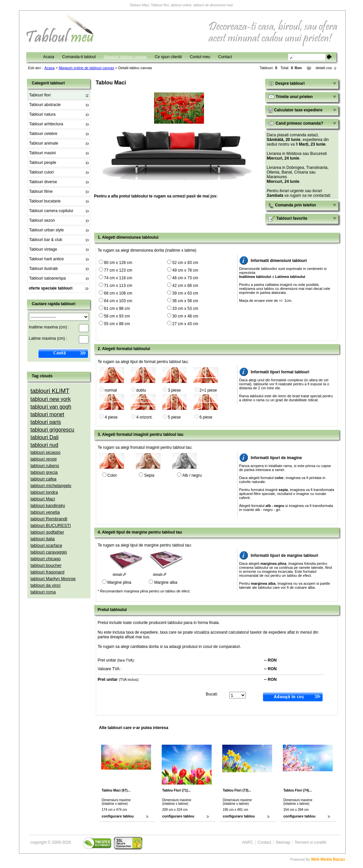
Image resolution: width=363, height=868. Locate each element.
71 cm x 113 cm (118, 286)
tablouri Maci (43, 499)
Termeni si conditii (310, 842)
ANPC (248, 842)
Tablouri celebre (43, 134)
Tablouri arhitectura (46, 124)
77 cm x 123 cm (118, 270)
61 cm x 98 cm (117, 309)
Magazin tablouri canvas (125, 57)
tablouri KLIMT (50, 391)
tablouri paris (46, 422)
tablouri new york (51, 399)
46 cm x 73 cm (185, 278)
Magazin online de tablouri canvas (87, 68)
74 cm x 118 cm (118, 278)
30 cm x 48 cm (185, 316)
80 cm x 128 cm (118, 263)
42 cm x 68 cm (185, 286)
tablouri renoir (44, 459)
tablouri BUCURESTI (51, 525)
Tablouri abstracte (45, 105)
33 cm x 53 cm (185, 309)
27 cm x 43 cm (185, 324)
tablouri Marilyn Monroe (53, 579)
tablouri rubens (45, 466)
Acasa (49, 57)
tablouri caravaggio (49, 552)
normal (111, 390)
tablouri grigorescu (53, 430)
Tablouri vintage (43, 249)
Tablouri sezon (42, 220)
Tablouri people (43, 163)
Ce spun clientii (168, 57)
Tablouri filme (41, 191)
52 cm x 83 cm (185, 263)
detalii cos (324, 68)
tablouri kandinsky (48, 505)
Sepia (149, 475)
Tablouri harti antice (47, 259)
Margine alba (166, 582)
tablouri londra (44, 492)
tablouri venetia (45, 512)
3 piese (175, 390)
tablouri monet (47, 414)
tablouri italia (43, 539)
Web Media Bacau (328, 859)
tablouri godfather (47, 532)
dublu (141, 390)
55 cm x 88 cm (117, 324)
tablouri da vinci (46, 585)
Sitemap (283, 842)
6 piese (206, 417)
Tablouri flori (40, 95)
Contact (225, 57)
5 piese (175, 417)
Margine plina (119, 582)
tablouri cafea (44, 479)
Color (112, 475)
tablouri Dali (45, 437)
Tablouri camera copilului (51, 211)
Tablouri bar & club (46, 240)
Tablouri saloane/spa (48, 278)
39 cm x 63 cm (185, 293)
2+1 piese (208, 390)
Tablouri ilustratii (44, 269)
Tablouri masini (43, 153)
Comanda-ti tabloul (79, 57)
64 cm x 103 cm (118, 301)
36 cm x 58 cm (185, 301)
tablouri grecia (44, 472)
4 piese (111, 417)
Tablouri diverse (43, 182)
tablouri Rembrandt (49, 519)
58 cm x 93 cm (117, 316)
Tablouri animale (44, 143)
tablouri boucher (46, 565)
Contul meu (200, 57)
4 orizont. (145, 417)
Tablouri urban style (47, 230)
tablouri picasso (46, 452)
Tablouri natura (42, 114)
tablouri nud (45, 445)
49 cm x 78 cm (185, 270)
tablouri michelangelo (51, 486)
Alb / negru (192, 475)
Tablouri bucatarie (45, 201)
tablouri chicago (46, 559)
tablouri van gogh (51, 407)
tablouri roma (43, 592)
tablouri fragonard (48, 572)
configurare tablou (118, 816)
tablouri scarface (46, 545)
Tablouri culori (42, 172)
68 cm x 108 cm (118, 293)
